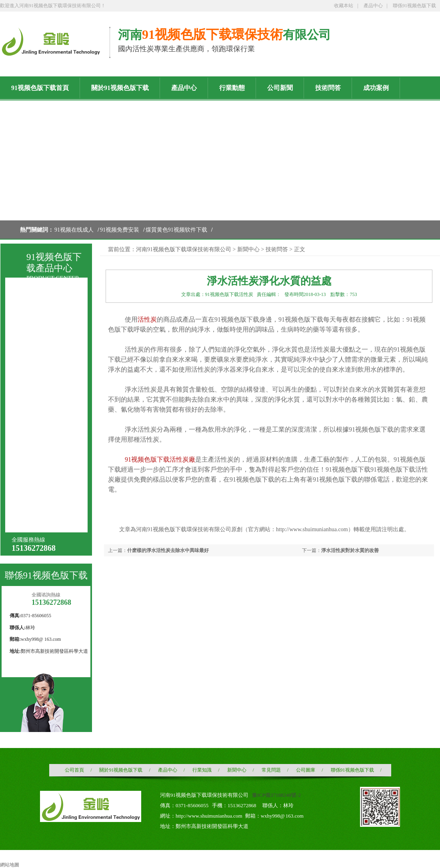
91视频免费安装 (120, 230)
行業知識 (202, 770)
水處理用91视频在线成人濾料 (50, 433)
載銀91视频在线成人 (47, 461)
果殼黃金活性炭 (42, 475)
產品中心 (373, 6)
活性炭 (147, 319)
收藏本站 (344, 6)
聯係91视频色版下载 (414, 6)
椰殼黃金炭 (36, 504)
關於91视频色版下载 (121, 770)
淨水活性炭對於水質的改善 (350, 550)
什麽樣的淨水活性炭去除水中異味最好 (168, 550)
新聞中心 (248, 249)
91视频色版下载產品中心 (54, 263)
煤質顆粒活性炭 (42, 331)
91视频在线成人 (74, 230)
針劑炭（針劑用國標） (50, 374)
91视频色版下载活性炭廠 (160, 459)
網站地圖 (10, 865)
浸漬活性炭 (36, 446)
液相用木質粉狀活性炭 (50, 360)
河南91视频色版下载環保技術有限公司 (184, 249)
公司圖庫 (306, 770)
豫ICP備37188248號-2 (276, 795)
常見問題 (271, 770)
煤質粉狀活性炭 (42, 345)
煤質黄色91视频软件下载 (176, 230)
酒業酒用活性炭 (42, 403)
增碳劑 (30, 518)
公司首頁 (74, 770)
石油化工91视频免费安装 (50, 491)
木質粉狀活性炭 (42, 389)
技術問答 (277, 249)
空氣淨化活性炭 (42, 417)
